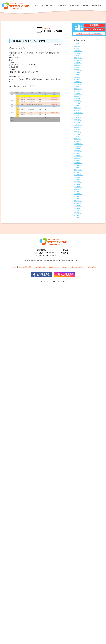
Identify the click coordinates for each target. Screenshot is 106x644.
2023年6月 (78, 70)
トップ (35, 6)
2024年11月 (78, 44)
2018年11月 (78, 201)
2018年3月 (78, 218)
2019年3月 (78, 192)
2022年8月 (78, 94)
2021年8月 (78, 122)
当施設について (75, 6)
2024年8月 (78, 46)
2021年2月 (78, 137)
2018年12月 (78, 199)
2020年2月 (78, 165)
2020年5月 (78, 158)
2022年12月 (78, 84)
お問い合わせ (92, 267)
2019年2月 (78, 194)
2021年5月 (78, 129)
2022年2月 (78, 108)
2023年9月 (78, 63)
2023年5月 (78, 72)
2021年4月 (78, 132)
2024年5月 (78, 53)
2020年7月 (78, 153)
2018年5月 (78, 215)
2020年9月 (78, 149)
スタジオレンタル (61, 6)
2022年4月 (78, 103)
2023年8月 (78, 65)
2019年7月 (78, 182)
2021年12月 (78, 113)
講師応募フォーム (97, 6)
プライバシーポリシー (77, 267)
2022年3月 (78, 106)
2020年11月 (78, 144)
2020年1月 (78, 168)
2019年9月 (78, 177)
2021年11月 (78, 115)
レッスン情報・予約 (47, 6)
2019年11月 (78, 172)
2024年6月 (78, 51)
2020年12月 (78, 141)
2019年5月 (78, 187)
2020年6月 (78, 156)
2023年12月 (78, 58)
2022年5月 (78, 101)
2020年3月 (78, 163)
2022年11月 (78, 87)
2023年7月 (78, 67)
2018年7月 (78, 211)
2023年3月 (78, 77)
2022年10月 (78, 89)
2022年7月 (78, 96)
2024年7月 (78, 48)
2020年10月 (78, 146)
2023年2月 (78, 79)
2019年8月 (78, 180)
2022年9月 (78, 91)
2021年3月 (78, 134)
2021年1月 (78, 139)
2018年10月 (78, 203)
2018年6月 (78, 213)
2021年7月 (78, 125)
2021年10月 (78, 118)
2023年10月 (78, 60)
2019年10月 (78, 175)
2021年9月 (78, 120)
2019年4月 (78, 189)
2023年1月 (78, 82)
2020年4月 (78, 160)
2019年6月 (78, 184)
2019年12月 (78, 170)
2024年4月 (78, 56)
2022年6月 (78, 98)
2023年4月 (78, 75)
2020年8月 (78, 151)
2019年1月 (78, 196)
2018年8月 (78, 208)
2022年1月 (78, 110)
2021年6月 (78, 127)
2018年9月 (78, 206)
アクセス (85, 6)
